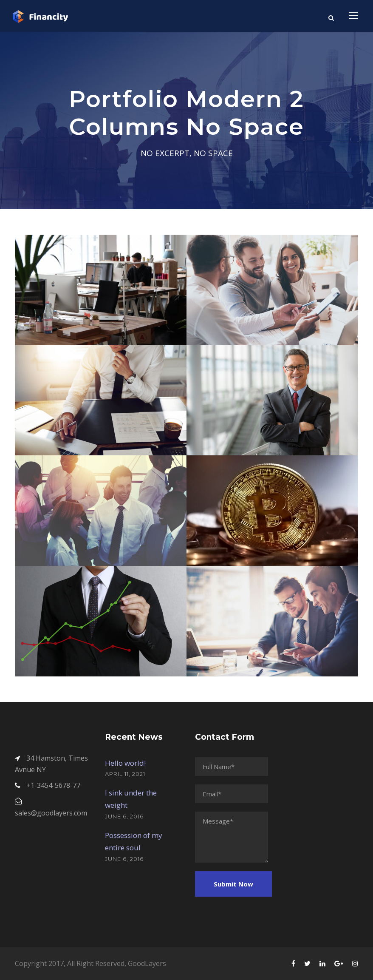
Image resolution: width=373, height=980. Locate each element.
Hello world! (125, 763)
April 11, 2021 (125, 774)
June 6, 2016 (124, 816)
